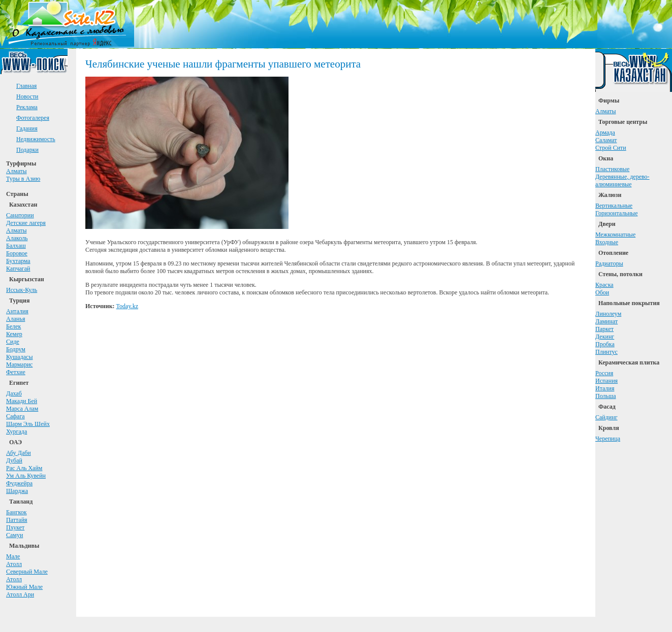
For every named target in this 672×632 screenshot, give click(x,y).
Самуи (14, 535)
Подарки (27, 150)
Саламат (606, 140)
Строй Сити (611, 148)
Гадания (27, 128)
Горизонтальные (617, 213)
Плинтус (606, 352)
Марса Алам (22, 409)
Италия (605, 388)
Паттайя (17, 520)
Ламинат (606, 321)
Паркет (604, 329)
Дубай (14, 460)
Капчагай (18, 269)
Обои (602, 292)
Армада (605, 132)
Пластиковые (612, 169)
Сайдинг (606, 417)
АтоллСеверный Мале (27, 568)
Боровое (17, 253)
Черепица (608, 439)
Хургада (17, 431)
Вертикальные (614, 206)
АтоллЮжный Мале (24, 583)
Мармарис (19, 364)
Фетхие (16, 372)
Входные (607, 242)
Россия (604, 373)
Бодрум (16, 349)
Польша (606, 396)
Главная (26, 86)
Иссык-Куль (22, 290)
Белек (13, 326)
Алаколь (17, 238)
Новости (27, 96)
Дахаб (14, 393)
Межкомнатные (615, 235)
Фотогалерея (33, 118)
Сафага (15, 416)
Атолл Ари (20, 594)
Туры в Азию (23, 179)
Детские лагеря (26, 223)
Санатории (20, 215)
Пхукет (15, 527)
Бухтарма (18, 261)
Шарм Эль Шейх (28, 424)
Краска (604, 285)
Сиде (13, 342)
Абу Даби (19, 453)
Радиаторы (609, 263)
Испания (606, 381)
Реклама (27, 107)
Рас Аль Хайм (24, 468)
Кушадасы (20, 357)
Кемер (14, 334)
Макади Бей (22, 401)
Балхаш (16, 246)
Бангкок (17, 512)
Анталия (17, 311)
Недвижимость (36, 139)
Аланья (15, 319)
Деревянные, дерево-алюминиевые (622, 180)
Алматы (17, 171)
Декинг (605, 337)
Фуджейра (19, 483)
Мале (13, 556)
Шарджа (17, 491)
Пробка (605, 344)
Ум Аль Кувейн (26, 476)
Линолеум (608, 314)
